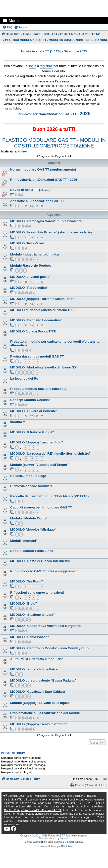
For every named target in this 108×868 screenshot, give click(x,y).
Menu (14, 20)
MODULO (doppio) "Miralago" (33, 529)
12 (31, 304)
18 (42, 237)
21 (37, 325)
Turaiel (64, 838)
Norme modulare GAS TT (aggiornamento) (43, 169)
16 (31, 237)
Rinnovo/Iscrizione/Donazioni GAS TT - (54, 113)
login (33, 66)
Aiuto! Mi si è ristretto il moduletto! (37, 659)
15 (26, 237)
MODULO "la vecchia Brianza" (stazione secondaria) (51, 232)
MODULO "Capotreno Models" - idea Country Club (49, 648)
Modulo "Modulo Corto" (29, 518)
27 (26, 206)
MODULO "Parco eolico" (29, 288)
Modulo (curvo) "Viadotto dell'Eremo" (39, 465)
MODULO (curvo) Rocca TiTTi (33, 331)
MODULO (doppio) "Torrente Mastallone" (42, 299)
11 (26, 304)
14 (42, 304)
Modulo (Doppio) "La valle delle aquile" (41, 703)
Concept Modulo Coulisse (30, 400)
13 (37, 304)
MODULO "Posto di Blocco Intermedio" (41, 561)
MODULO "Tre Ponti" (27, 581)
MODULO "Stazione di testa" (32, 615)
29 (37, 206)
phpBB (40, 842)
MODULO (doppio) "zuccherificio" (37, 442)
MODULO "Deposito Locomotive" (36, 320)
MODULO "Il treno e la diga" (32, 432)
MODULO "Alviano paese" (30, 277)
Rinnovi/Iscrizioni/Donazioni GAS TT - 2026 (44, 180)
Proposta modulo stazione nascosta (38, 389)
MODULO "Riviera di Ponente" (34, 411)
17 (37, 237)
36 (26, 416)
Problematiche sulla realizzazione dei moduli (45, 713)
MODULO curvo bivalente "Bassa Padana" (43, 680)
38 (37, 416)
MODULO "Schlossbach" (30, 637)
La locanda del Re (24, 379)
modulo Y (18, 422)
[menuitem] (7, 27)
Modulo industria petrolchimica (35, 254)
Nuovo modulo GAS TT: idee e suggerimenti (44, 571)
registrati (46, 66)
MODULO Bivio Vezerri (28, 243)
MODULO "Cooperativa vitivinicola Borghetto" (46, 626)
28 (31, 206)
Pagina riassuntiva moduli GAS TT (37, 356)
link (95, 76)
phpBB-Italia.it (65, 846)
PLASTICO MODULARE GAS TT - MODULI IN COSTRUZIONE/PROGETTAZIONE (54, 143)
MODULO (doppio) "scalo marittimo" (39, 724)
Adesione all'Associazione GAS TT (37, 201)
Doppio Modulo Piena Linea (32, 551)
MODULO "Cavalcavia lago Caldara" (38, 692)
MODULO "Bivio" (24, 603)
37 (31, 416)
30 (42, 206)
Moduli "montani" (24, 541)
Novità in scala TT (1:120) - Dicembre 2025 (54, 51)
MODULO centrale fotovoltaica (34, 669)
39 (42, 416)
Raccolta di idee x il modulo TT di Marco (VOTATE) (49, 496)
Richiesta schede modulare (31, 486)
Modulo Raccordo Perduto (31, 266)
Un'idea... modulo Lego (28, 476)
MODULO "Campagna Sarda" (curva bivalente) (46, 221)
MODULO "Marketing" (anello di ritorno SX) (44, 367)
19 (26, 325)
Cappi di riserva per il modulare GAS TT (41, 507)
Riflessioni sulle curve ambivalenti (37, 593)
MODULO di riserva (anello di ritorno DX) (42, 310)
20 (31, 325)
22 (42, 325)
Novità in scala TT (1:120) (30, 190)
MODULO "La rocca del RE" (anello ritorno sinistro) (50, 453)
